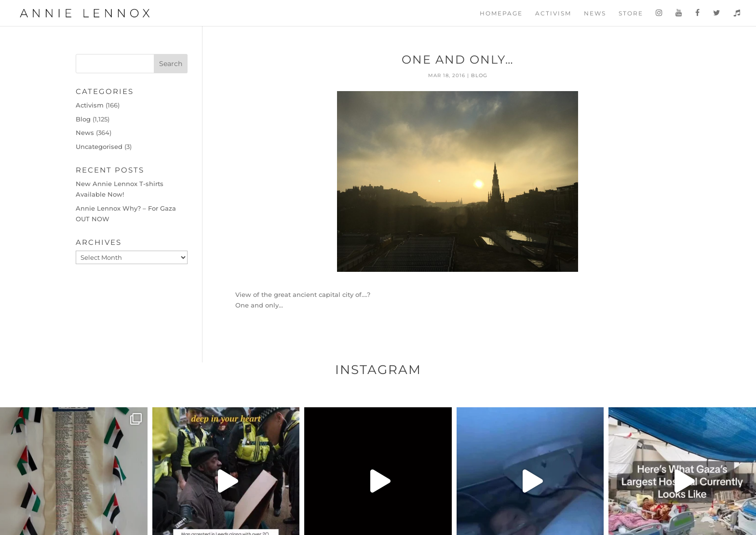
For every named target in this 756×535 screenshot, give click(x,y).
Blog (479, 75)
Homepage (501, 13)
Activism (553, 13)
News (595, 13)
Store (631, 13)
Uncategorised (99, 147)
